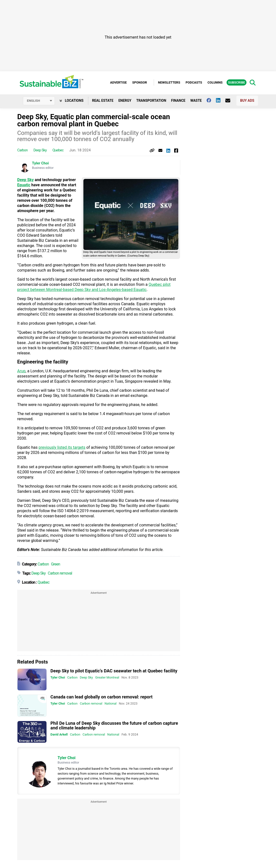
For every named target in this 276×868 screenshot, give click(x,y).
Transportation (151, 101)
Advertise (118, 82)
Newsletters (169, 82)
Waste (196, 101)
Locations (71, 101)
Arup (21, 371)
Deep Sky (40, 150)
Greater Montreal (107, 677)
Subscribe (237, 82)
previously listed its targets (62, 447)
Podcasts (194, 82)
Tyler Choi (40, 163)
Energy (125, 101)
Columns (215, 82)
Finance (178, 101)
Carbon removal (60, 573)
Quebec (58, 150)
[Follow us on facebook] (211, 100)
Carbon (22, 150)
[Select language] (39, 101)
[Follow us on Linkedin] (221, 100)
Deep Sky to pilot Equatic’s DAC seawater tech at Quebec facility (114, 671)
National (111, 703)
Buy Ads (247, 101)
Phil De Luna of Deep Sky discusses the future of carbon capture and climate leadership (114, 725)
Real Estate (103, 101)
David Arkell (59, 734)
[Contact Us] (230, 101)
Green (55, 564)
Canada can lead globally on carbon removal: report (101, 697)
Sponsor (139, 82)
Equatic (24, 185)
